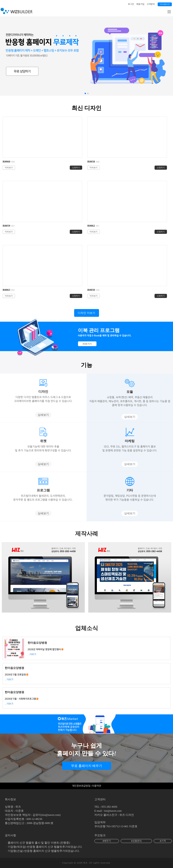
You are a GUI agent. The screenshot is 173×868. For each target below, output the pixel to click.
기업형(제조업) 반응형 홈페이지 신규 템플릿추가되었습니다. (45, 847)
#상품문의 (136, 841)
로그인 (131, 4)
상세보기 (43, 415)
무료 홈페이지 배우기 (87, 766)
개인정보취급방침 (81, 786)
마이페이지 (165, 4)
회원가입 (140, 4)
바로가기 (87, 344)
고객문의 (151, 4)
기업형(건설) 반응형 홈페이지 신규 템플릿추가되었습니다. (44, 851)
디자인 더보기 (86, 313)
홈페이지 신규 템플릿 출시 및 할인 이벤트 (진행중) (39, 843)
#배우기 (107, 841)
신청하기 (76, 168)
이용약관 (97, 786)
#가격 (163, 841)
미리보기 (9, 168)
